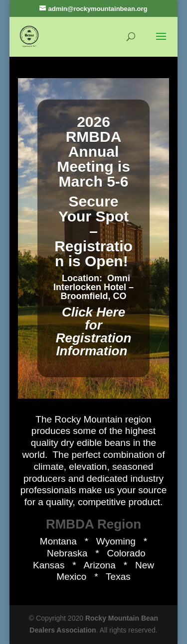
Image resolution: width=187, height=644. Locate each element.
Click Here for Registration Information (94, 331)
